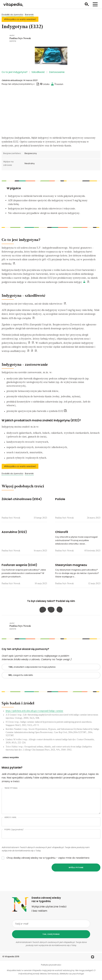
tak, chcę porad (51, 934)
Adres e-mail (10, 817)
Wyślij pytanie (76, 867)
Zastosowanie (57, 72)
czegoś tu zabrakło (21, 675)
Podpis (14, 830)
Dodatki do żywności (12, 15)
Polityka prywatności (51, 965)
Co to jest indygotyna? (15, 72)
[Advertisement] (51, 112)
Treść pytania (11, 788)
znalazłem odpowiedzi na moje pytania (32, 667)
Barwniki (29, 15)
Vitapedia (9, 956)
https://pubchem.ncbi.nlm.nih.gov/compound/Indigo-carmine (34, 711)
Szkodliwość (38, 72)
